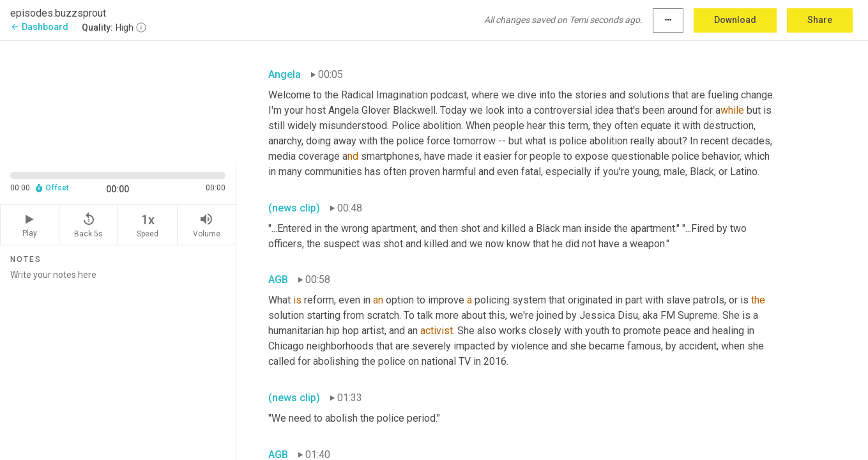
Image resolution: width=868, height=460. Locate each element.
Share (820, 20)
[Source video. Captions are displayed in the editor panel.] (118, 100)
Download (735, 20)
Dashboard (39, 27)
